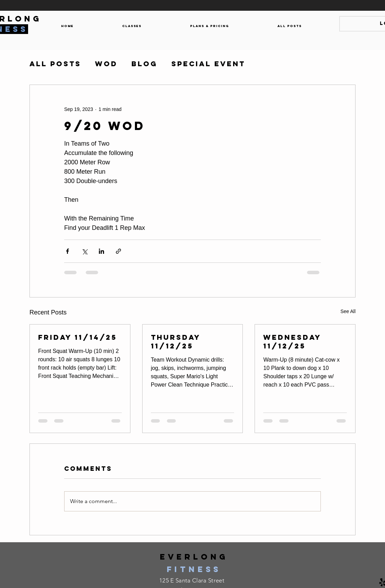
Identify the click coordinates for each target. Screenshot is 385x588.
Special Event (208, 64)
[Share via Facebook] (67, 251)
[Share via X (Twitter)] (84, 251)
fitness (194, 569)
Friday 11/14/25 (78, 337)
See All (348, 311)
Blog (144, 64)
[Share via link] (118, 251)
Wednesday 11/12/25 (292, 341)
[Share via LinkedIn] (101, 251)
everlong (194, 557)
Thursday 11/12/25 (176, 341)
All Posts (55, 64)
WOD (106, 64)
